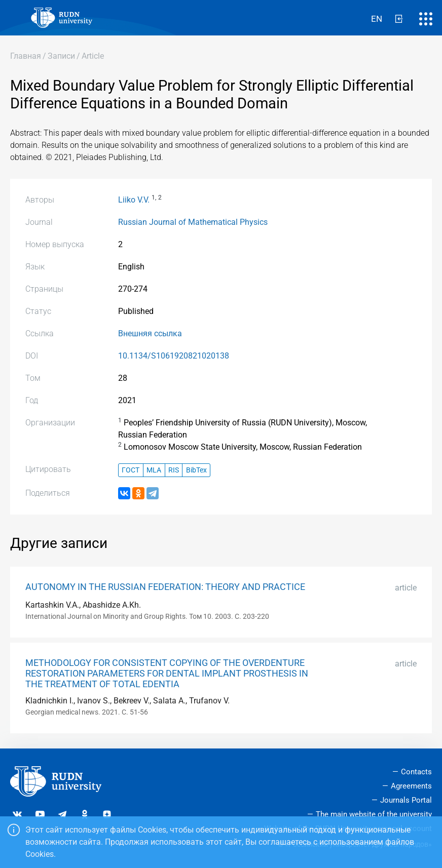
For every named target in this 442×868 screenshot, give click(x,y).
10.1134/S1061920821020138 (174, 356)
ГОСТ (131, 470)
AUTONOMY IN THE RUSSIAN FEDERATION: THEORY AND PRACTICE (165, 587)
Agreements (411, 786)
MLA (154, 470)
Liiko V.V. (134, 200)
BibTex (196, 470)
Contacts (416, 772)
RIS (174, 470)
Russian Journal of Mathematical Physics (193, 222)
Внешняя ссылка (150, 333)
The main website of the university (374, 814)
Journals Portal (406, 800)
